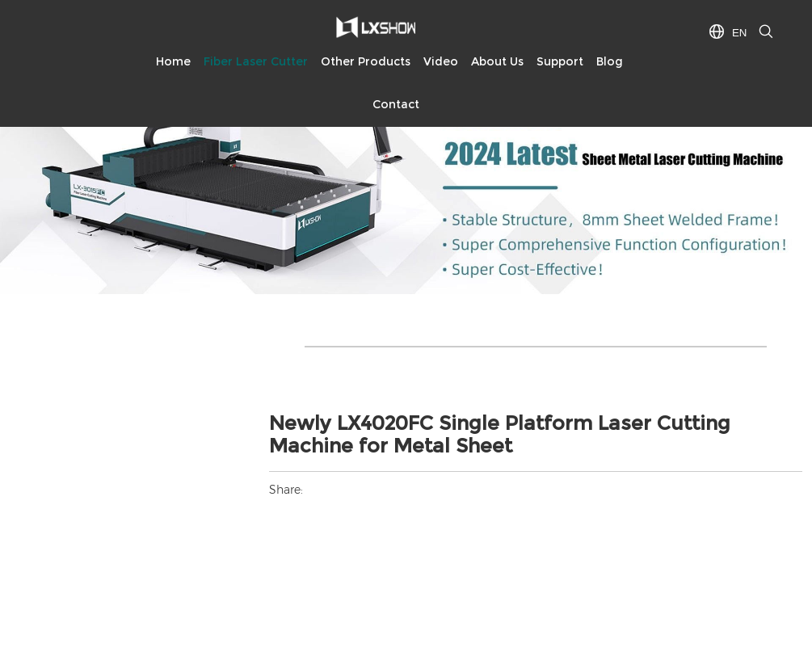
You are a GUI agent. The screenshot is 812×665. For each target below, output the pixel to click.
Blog (610, 61)
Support (560, 61)
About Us (497, 61)
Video (441, 61)
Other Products (366, 61)
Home (173, 61)
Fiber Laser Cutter (256, 61)
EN (740, 33)
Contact (396, 104)
